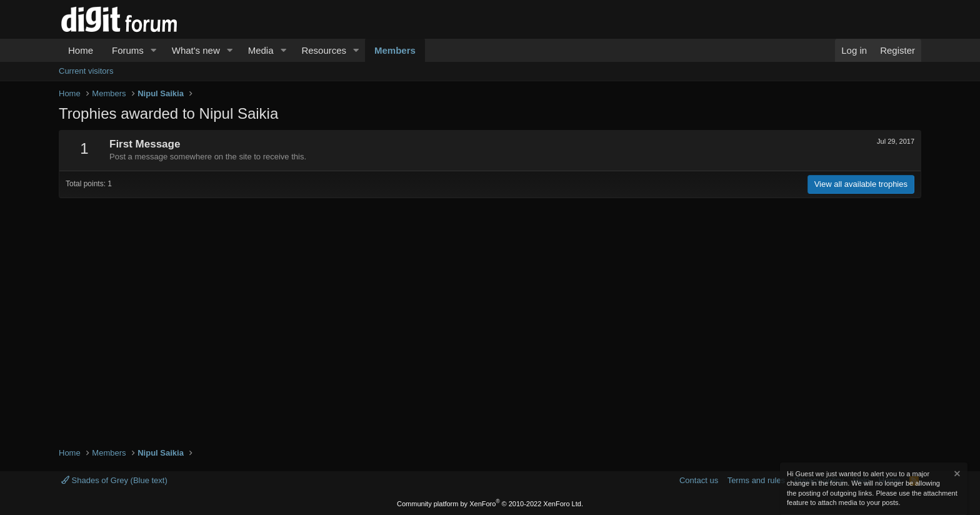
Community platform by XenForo (490, 504)
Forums (128, 50)
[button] (154, 50)
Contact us (699, 480)
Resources (324, 50)
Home (81, 50)
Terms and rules (756, 480)
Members (395, 50)
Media (261, 50)
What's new (196, 50)
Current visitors (86, 71)
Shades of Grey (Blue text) (114, 480)
